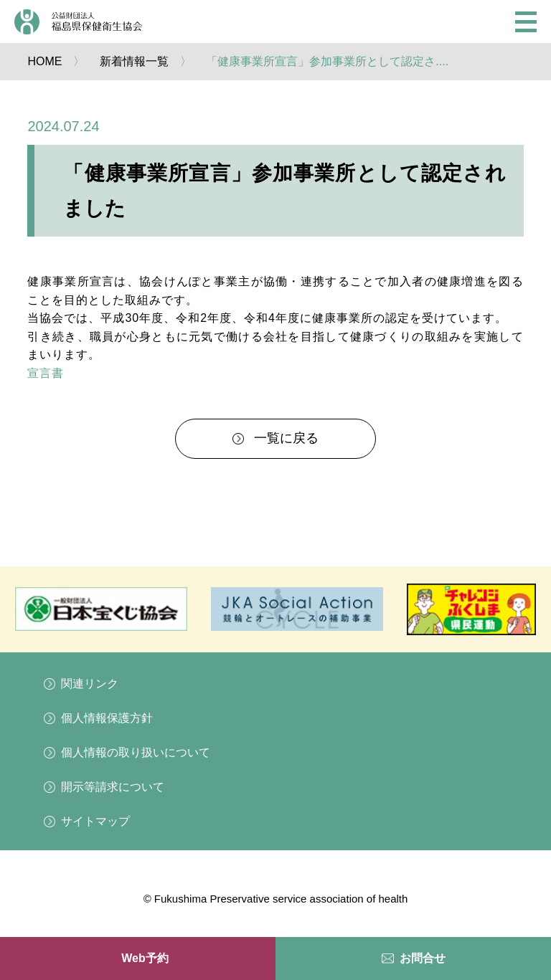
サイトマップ (95, 821)
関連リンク (90, 684)
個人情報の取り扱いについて (136, 752)
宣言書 (46, 373)
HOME (44, 61)
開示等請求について (113, 787)
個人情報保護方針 (107, 718)
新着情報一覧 (134, 61)
